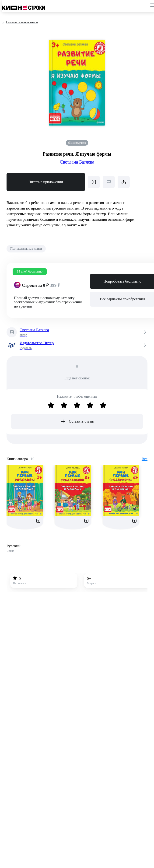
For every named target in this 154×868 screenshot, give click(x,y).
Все (145, 459)
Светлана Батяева (77, 162)
